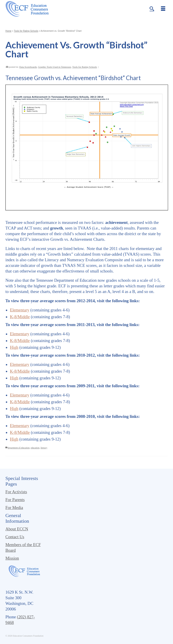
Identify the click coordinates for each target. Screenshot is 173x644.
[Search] (152, 9)
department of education (19, 448)
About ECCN (17, 529)
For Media (14, 508)
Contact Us (15, 537)
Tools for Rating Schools (85, 67)
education (35, 448)
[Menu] (163, 9)
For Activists (16, 492)
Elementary (20, 310)
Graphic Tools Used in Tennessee (55, 67)
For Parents (15, 500)
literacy (44, 448)
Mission (12, 558)
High (14, 347)
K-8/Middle (20, 317)
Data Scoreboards (28, 67)
